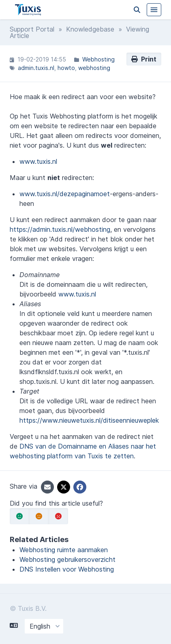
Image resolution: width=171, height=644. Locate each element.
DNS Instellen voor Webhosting (67, 569)
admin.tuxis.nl (36, 68)
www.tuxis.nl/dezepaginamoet (65, 194)
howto (66, 68)
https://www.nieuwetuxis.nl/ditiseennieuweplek (89, 420)
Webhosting (98, 59)
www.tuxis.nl (38, 161)
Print (144, 59)
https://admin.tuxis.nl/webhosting (60, 229)
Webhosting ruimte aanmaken (64, 550)
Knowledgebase (90, 29)
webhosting (94, 68)
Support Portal (32, 29)
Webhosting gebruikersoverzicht (67, 559)
